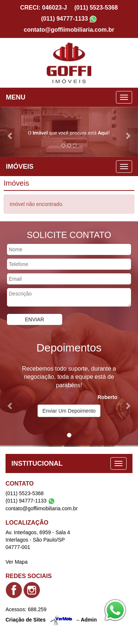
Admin (89, 620)
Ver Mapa (17, 562)
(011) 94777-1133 (65, 19)
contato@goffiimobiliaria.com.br (69, 30)
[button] (10, 132)
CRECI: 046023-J (44, 8)
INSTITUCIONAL (37, 463)
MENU (16, 97)
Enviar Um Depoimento (69, 411)
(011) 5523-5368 (96, 8)
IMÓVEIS (20, 167)
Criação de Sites (26, 620)
